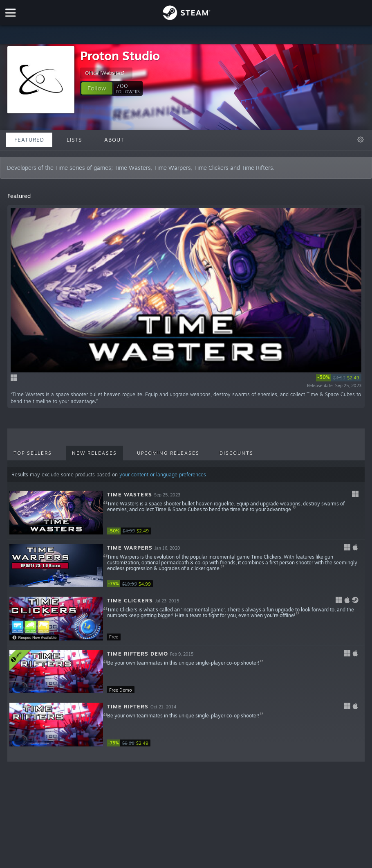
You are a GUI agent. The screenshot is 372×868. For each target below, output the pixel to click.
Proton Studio (120, 55)
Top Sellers (33, 453)
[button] (97, 88)
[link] (339, 378)
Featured (29, 140)
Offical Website (106, 73)
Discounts (236, 453)
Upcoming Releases (168, 453)
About (114, 140)
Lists (74, 140)
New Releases (94, 453)
